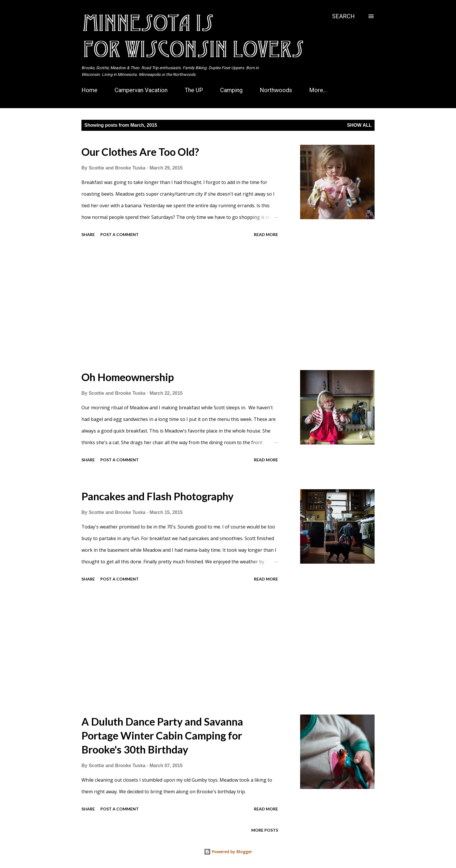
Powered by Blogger (228, 852)
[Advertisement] (180, 305)
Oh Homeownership (128, 377)
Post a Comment (120, 234)
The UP (194, 90)
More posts (265, 830)
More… (318, 90)
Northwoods (276, 90)
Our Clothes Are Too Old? (140, 152)
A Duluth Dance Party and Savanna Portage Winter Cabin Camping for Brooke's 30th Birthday (162, 735)
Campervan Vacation (141, 90)
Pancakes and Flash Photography (157, 496)
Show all (359, 125)
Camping (231, 90)
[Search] (343, 16)
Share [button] (88, 234)
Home (89, 90)
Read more (266, 234)
